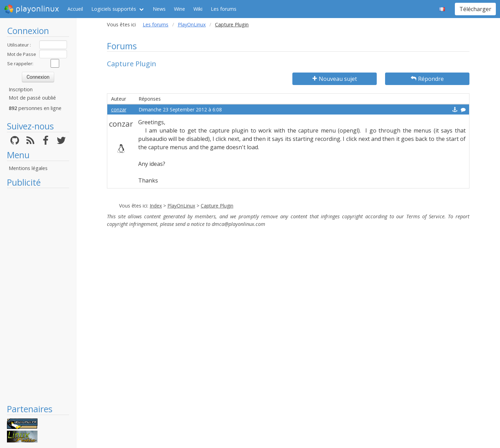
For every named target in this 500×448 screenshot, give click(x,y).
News (159, 9)
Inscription (21, 89)
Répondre (427, 79)
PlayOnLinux (192, 24)
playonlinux (32, 9)
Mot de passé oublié (32, 98)
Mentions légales (28, 168)
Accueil (75, 9)
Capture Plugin (217, 206)
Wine (180, 9)
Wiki (198, 9)
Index (156, 206)
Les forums (224, 9)
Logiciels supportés (114, 9)
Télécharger (475, 9)
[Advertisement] (38, 296)
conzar (119, 109)
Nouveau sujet (335, 79)
